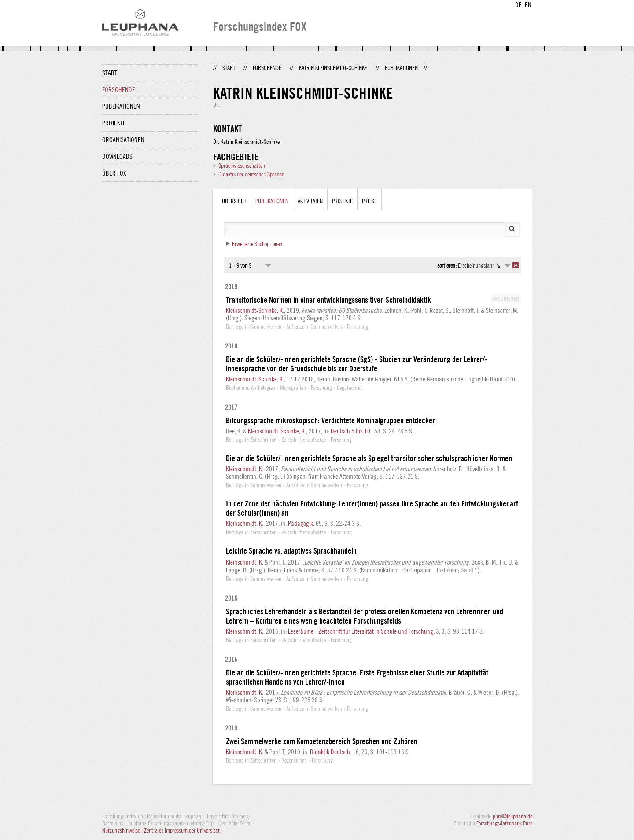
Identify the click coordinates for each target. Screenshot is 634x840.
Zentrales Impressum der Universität (182, 830)
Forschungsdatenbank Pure (504, 823)
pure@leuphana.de (512, 816)
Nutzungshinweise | (123, 830)
